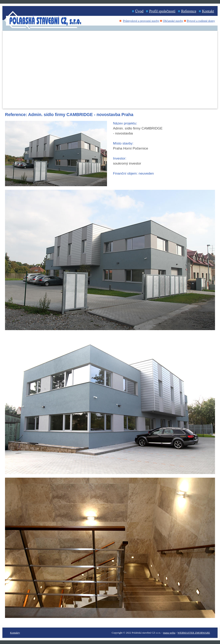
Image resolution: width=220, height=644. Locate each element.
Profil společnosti (162, 11)
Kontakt (208, 11)
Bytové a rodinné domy (201, 21)
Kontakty (15, 633)
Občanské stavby (173, 21)
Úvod (139, 11)
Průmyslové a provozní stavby (141, 21)
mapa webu (169, 633)
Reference (189, 11)
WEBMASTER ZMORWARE (194, 633)
